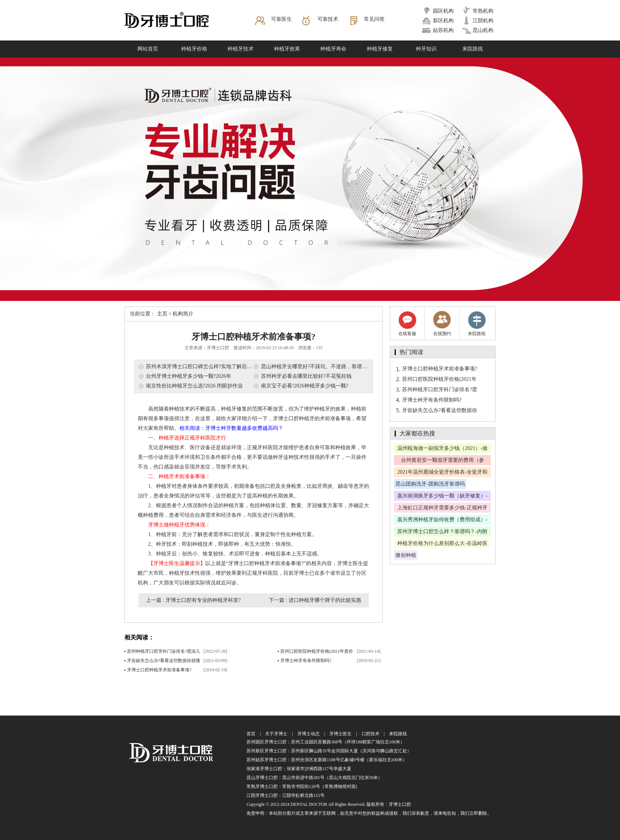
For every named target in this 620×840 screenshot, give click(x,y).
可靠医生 (281, 19)
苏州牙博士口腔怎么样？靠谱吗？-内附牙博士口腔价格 (442, 533)
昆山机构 (483, 30)
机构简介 (183, 314)
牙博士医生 (340, 734)
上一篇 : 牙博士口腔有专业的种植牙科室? (193, 600)
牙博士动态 (309, 734)
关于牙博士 (276, 734)
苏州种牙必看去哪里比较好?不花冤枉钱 (306, 376)
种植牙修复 (380, 49)
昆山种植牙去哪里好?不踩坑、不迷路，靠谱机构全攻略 (324, 367)
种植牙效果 (287, 49)
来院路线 (473, 49)
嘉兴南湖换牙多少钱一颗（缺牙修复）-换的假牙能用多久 (442, 497)
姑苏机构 (443, 30)
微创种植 (406, 555)
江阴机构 (483, 21)
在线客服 (407, 323)
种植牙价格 (194, 49)
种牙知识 (426, 49)
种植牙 (322, 409)
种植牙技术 (241, 49)
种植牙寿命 (333, 49)
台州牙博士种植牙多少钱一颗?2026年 (189, 376)
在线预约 (442, 323)
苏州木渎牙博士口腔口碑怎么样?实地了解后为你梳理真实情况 (217, 367)
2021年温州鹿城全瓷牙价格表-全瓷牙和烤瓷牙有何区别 (442, 473)
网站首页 (148, 49)
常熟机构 (483, 11)
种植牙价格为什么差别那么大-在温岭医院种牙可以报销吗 (442, 544)
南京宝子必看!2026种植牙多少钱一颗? (305, 386)
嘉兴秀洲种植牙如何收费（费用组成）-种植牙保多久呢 (442, 521)
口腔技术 (371, 734)
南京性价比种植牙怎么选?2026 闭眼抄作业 (195, 386)
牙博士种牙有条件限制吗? (306, 661)
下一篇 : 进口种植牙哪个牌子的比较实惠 (315, 600)
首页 (251, 734)
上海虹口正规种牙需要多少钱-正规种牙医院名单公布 (442, 509)
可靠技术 (328, 19)
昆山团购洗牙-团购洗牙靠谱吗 (430, 484)
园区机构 (443, 11)
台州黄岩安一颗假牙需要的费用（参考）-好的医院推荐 (443, 461)
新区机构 (443, 21)
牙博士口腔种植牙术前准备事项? (159, 670)
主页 (162, 314)
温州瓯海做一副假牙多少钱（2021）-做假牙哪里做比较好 (442, 449)
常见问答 (374, 19)
